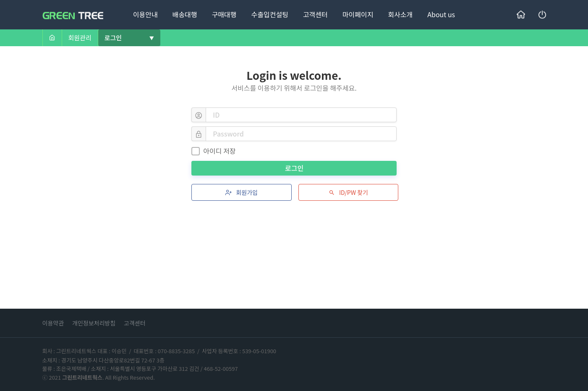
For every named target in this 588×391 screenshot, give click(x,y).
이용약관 (53, 323)
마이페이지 (358, 14)
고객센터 (315, 14)
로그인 (295, 168)
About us (441, 14)
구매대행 (224, 14)
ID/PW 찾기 (348, 192)
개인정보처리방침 (94, 323)
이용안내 (145, 14)
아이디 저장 (213, 151)
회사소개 (400, 14)
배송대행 (185, 14)
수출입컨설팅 (270, 14)
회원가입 (241, 192)
